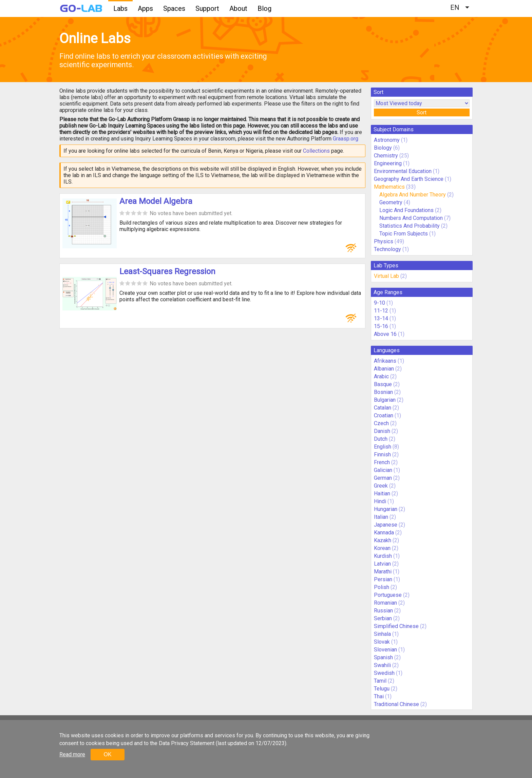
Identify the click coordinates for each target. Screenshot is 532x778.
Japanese (386, 525)
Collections (316, 151)
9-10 (379, 303)
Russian (383, 611)
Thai (379, 696)
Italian (381, 517)
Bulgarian (385, 400)
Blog (264, 8)
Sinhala (382, 634)
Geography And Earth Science (409, 179)
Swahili (382, 665)
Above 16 (385, 334)
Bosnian (383, 392)
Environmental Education (403, 171)
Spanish (383, 657)
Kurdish (383, 556)
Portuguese (388, 595)
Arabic (381, 376)
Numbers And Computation (411, 218)
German (383, 478)
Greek (381, 486)
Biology (383, 148)
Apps (145, 8)
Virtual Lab (386, 276)
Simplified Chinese (396, 626)
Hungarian (386, 509)
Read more (72, 754)
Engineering (388, 163)
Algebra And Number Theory (413, 195)
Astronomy (387, 140)
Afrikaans (385, 361)
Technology (387, 249)
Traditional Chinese (396, 704)
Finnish (382, 454)
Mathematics (389, 187)
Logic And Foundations (406, 210)
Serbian (383, 618)
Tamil (380, 681)
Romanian (385, 603)
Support (207, 8)
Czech (381, 423)
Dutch (381, 439)
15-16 (381, 326)
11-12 (381, 311)
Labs (120, 8)
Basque (383, 384)
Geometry (391, 202)
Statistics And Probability (410, 226)
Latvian (382, 564)
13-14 (381, 318)
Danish (382, 431)
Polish (382, 587)
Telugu (382, 689)
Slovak (382, 642)
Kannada (384, 533)
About (238, 8)
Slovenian (385, 650)
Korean (382, 548)
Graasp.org (346, 139)
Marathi (383, 572)
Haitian (382, 494)
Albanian (384, 369)
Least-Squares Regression (167, 271)
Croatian (384, 415)
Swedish (384, 673)
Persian (383, 579)
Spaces (174, 8)
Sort (422, 112)
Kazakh (383, 540)
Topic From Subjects (404, 234)
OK (107, 754)
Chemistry (386, 156)
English (383, 447)
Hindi (380, 501)
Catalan (383, 408)
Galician (383, 470)
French (382, 462)
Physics (384, 241)
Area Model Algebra (156, 201)
